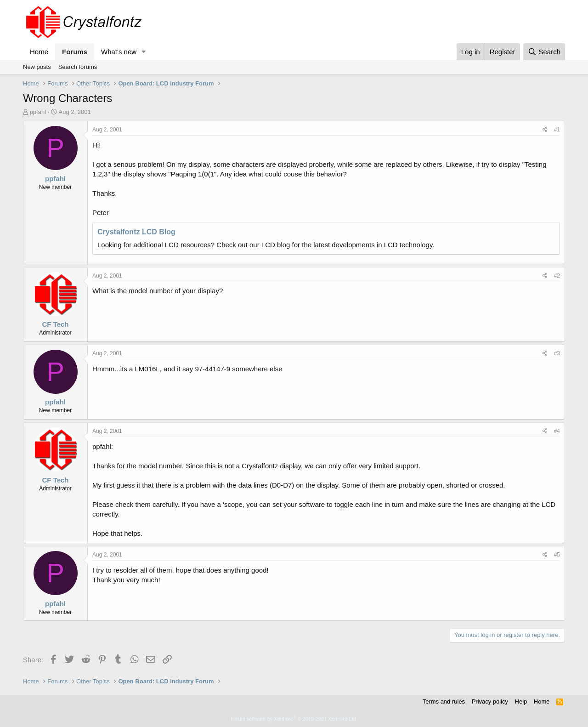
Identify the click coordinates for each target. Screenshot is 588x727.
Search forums (78, 67)
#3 (557, 353)
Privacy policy (490, 701)
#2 (557, 276)
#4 (557, 431)
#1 (557, 130)
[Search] (544, 52)
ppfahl (38, 112)
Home (39, 52)
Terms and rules (444, 701)
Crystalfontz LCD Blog (136, 232)
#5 (557, 555)
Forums (75, 52)
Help (521, 701)
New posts (37, 67)
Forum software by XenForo (294, 719)
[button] (144, 52)
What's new (119, 52)
